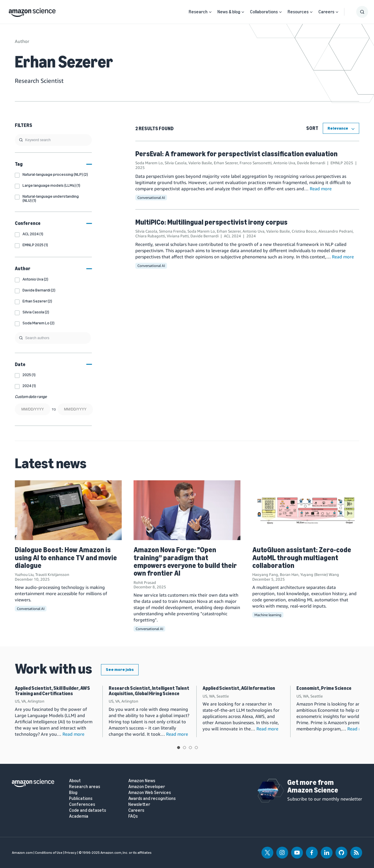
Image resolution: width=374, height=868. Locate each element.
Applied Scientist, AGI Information (239, 688)
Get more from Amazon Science (313, 786)
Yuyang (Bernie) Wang (320, 574)
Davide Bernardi (311, 163)
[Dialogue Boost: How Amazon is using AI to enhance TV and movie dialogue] (68, 510)
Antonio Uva (284, 163)
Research (198, 12)
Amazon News (142, 781)
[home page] (32, 11)
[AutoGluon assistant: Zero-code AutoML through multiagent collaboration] (306, 510)
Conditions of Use (49, 853)
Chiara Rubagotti (150, 236)
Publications (81, 799)
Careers (326, 12)
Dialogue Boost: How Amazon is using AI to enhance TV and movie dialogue (66, 558)
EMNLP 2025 (342, 163)
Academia (79, 816)
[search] (53, 140)
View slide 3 (190, 748)
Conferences (82, 805)
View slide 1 (179, 748)
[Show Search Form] (362, 12)
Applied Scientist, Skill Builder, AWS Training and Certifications (52, 691)
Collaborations (264, 12)
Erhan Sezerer (226, 163)
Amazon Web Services (150, 793)
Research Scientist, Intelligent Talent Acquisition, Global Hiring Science (149, 691)
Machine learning (268, 615)
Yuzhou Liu (24, 574)
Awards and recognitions (152, 799)
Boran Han (289, 574)
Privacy (71, 853)
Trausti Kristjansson (52, 574)
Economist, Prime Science (324, 688)
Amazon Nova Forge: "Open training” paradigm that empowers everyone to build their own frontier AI (185, 561)
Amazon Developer (147, 787)
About (75, 781)
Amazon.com (22, 853)
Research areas (85, 787)
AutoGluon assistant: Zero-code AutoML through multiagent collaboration (302, 558)
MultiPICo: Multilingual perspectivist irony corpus (211, 222)
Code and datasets (88, 810)
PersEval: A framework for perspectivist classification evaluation (236, 154)
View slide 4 (196, 748)
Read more (321, 189)
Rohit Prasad (145, 582)
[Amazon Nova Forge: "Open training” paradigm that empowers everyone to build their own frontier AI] (187, 510)
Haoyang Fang (265, 574)
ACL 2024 (232, 236)
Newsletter (139, 805)
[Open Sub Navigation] (210, 12)
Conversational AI (151, 198)
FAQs (133, 816)
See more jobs (120, 670)
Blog (73, 793)
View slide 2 (184, 748)
